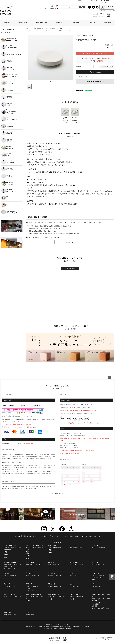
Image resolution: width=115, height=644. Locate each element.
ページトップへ (110, 377)
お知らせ (93, 23)
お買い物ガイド (77, 23)
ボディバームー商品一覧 (54, 575)
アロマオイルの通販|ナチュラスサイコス (104, 639)
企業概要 (18, 536)
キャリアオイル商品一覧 (54, 548)
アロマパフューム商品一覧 (33, 565)
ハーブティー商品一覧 (76, 548)
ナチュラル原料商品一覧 (77, 597)
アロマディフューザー (42, 29)
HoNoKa (28, 588)
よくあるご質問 (111, 11)
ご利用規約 (44, 536)
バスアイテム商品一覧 (98, 575)
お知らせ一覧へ (70, 242)
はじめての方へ (23, 23)
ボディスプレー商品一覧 (32, 575)
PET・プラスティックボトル (100, 602)
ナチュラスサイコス (31, 29)
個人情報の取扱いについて (72, 536)
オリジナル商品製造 (41, 23)
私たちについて (60, 23)
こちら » (57, 228)
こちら (21, 416)
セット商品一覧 (74, 586)
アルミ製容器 (95, 604)
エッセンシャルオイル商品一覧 (12, 548)
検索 (82, 7)
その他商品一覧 (30, 615)
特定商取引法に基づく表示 (30, 536)
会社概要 (103, 11)
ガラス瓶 (94, 606)
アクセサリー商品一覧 (32, 586)
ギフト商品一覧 (96, 586)
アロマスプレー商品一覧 (99, 548)
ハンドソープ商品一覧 (98, 565)
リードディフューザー (10, 569)
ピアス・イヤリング (31, 590)
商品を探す (7, 23)
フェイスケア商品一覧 (10, 575)
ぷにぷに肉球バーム (9, 586)
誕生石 (27, 553)
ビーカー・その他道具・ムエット (101, 608)
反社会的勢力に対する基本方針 (91, 536)
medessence (7, 550)
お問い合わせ (108, 23)
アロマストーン (53, 31)
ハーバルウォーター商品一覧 (56, 597)
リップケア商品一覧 (53, 565)
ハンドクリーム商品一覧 (77, 565)
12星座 (28, 551)
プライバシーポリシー (56, 536)
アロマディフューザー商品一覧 (12, 565)
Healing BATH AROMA (98, 577)
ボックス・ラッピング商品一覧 (12, 597)
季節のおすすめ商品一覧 (54, 586)
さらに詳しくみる (58, 494)
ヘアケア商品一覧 (75, 575)
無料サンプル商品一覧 (10, 615)
